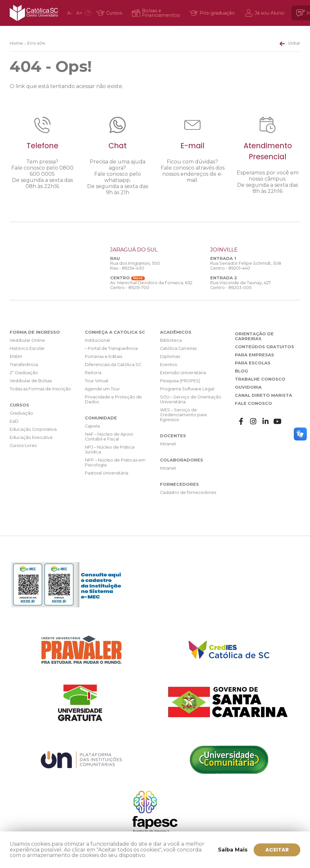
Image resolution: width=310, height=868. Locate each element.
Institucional (97, 340)
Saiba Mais (233, 850)
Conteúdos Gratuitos (264, 347)
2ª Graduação (24, 373)
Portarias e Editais (103, 356)
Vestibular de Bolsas (31, 381)
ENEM (16, 356)
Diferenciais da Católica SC (113, 365)
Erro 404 (36, 43)
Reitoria (93, 373)
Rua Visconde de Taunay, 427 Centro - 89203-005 (241, 285)
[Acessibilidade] (88, 13)
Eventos (168, 365)
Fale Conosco (253, 403)
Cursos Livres (23, 445)
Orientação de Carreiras (254, 336)
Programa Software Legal (187, 389)
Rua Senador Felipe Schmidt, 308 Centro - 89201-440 (246, 266)
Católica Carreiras (178, 348)
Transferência (24, 365)
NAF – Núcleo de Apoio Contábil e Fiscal (109, 437)
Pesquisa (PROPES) (180, 381)
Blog (241, 371)
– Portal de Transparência (111, 348)
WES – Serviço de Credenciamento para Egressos (183, 415)
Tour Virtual (97, 381)
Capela (92, 426)
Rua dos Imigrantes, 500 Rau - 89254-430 (135, 266)
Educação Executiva (31, 437)
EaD (14, 421)
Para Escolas (253, 363)
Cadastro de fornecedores (188, 492)
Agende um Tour (102, 389)
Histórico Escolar (27, 348)
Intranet (168, 444)
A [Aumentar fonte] (79, 13)
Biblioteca (171, 340)
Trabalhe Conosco (260, 379)
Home (16, 43)
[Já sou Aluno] (266, 13)
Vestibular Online (27, 340)
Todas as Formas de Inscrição (40, 389)
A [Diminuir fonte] (70, 13)
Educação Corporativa (33, 429)
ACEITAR (277, 850)
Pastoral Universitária (107, 473)
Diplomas (170, 356)
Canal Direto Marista (264, 395)
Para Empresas (254, 355)
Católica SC (34, 13)
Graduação (21, 413)
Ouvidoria (248, 387)
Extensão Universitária (183, 373)
